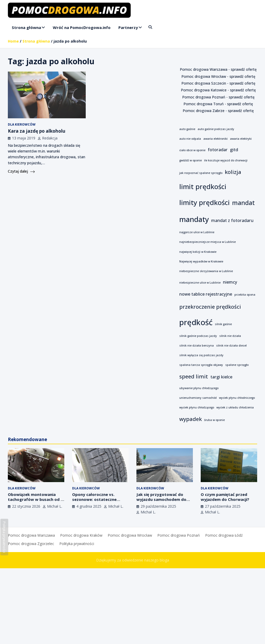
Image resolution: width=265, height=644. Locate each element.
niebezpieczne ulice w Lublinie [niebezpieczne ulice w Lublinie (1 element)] (200, 283)
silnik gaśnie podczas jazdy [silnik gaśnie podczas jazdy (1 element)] (198, 336)
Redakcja (50, 138)
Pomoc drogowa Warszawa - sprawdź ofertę (218, 69)
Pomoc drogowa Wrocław (130, 535)
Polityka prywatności (77, 544)
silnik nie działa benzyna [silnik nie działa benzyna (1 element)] (197, 346)
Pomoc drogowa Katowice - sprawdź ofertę (218, 90)
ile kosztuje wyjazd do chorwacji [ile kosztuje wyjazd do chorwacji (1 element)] (226, 160)
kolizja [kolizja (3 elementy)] (233, 172)
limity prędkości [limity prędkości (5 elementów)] (204, 203)
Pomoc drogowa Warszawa (31, 535)
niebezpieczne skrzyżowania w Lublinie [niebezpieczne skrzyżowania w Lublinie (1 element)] (206, 271)
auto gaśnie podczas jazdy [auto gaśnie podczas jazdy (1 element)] (216, 129)
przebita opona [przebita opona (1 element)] (245, 295)
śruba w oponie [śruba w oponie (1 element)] (214, 420)
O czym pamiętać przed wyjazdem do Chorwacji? (225, 497)
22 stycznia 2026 (26, 506)
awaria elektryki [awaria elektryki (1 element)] (241, 139)
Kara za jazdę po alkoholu (37, 131)
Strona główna (26, 27)
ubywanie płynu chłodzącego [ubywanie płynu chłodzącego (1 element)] (199, 388)
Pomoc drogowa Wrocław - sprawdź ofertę (218, 76)
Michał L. (55, 506)
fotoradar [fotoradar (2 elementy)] (218, 150)
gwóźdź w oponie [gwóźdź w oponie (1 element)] (191, 160)
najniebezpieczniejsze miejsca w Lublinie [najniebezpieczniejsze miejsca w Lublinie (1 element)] (208, 242)
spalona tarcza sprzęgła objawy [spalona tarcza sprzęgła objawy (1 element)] (201, 365)
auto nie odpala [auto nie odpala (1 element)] (190, 139)
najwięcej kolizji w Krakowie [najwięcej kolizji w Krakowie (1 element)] (198, 252)
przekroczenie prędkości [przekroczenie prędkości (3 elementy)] (210, 307)
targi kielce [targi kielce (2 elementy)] (221, 377)
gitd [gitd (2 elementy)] (234, 150)
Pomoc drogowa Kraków (81, 535)
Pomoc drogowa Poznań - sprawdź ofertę (218, 97)
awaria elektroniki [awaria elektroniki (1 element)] (215, 139)
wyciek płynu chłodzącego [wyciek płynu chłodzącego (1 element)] (197, 407)
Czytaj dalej (21, 171)
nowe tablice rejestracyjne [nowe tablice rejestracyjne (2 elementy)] (206, 294)
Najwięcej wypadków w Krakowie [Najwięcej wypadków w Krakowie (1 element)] (201, 261)
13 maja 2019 (24, 138)
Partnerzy (128, 27)
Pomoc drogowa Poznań (179, 535)
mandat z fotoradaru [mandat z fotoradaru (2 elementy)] (232, 220)
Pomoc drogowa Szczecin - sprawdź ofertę (218, 83)
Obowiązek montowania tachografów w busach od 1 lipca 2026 (35, 499)
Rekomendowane (27, 439)
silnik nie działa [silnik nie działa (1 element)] (230, 336)
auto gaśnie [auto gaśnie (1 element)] (187, 129)
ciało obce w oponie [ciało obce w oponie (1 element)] (192, 150)
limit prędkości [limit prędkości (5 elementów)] (203, 187)
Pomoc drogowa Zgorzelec (31, 544)
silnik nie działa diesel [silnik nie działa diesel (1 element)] (231, 346)
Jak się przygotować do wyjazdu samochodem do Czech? (161, 499)
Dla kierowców (22, 124)
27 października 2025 (223, 506)
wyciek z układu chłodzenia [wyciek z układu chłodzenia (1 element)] (235, 407)
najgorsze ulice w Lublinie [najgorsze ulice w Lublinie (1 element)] (197, 232)
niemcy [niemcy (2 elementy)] (230, 282)
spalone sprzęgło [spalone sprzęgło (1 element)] (237, 365)
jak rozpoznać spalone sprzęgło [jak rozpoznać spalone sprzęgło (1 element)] (201, 173)
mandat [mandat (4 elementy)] (243, 203)
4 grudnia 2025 (89, 506)
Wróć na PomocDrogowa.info (82, 27)
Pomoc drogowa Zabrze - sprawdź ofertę (218, 111)
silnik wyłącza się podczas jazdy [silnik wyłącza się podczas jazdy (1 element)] (201, 355)
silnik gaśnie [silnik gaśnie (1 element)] (223, 324)
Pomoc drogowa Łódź (224, 535)
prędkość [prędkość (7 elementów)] (196, 322)
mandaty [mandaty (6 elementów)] (194, 219)
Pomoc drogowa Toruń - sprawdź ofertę (218, 104)
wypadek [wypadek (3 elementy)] (191, 419)
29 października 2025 (158, 506)
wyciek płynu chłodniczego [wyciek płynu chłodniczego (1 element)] (237, 398)
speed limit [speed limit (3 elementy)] (194, 376)
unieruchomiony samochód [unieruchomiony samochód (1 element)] (198, 398)
